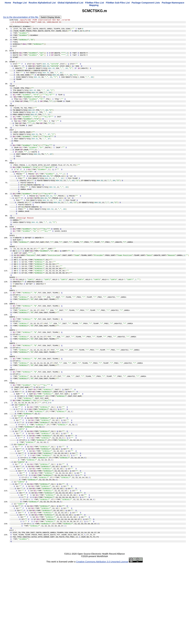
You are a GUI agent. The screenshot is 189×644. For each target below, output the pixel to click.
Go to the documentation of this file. (21, 17)
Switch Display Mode (50, 17)
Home (8, 3)
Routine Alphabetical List (42, 3)
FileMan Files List (95, 3)
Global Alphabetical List (70, 3)
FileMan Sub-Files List (118, 3)
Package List (20, 3)
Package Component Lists (146, 3)
